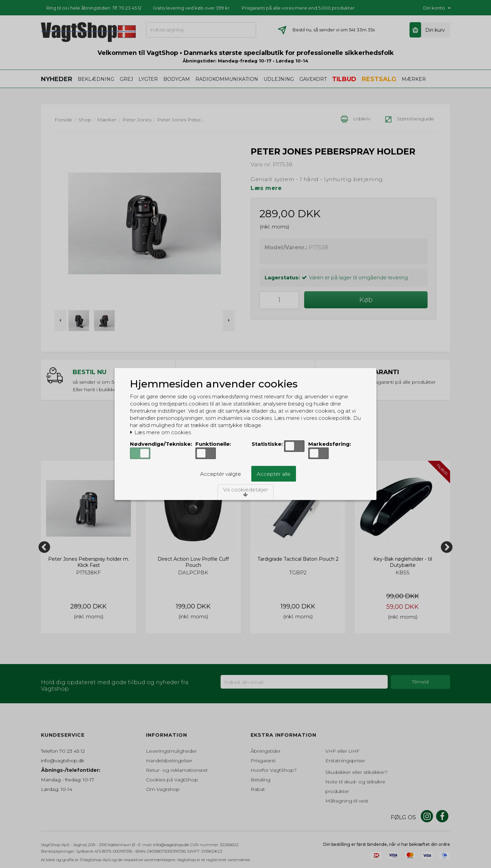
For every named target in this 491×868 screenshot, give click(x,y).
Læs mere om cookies (160, 432)
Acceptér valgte (221, 474)
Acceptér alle (274, 474)
